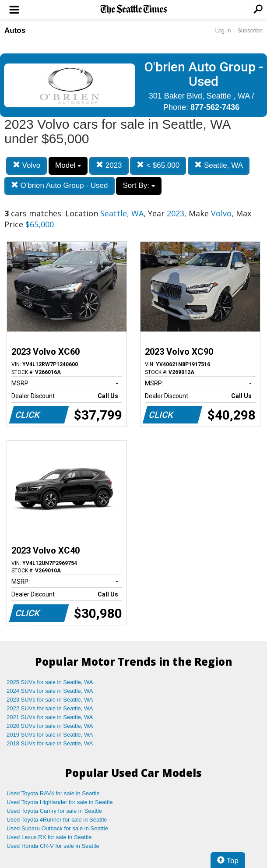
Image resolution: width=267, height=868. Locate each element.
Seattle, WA (219, 165)
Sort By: (139, 185)
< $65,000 (158, 165)
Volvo (26, 165)
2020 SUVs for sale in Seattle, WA (50, 726)
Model (68, 165)
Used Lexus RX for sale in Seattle (49, 837)
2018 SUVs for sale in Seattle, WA (50, 743)
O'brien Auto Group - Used (60, 185)
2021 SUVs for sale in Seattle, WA (50, 717)
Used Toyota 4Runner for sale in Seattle (57, 820)
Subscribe (250, 30)
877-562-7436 (215, 107)
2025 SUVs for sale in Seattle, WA (50, 682)
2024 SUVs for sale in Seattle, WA (50, 691)
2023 (109, 165)
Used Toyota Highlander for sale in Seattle (60, 802)
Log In (223, 30)
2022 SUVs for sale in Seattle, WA (50, 708)
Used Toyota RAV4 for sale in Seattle (53, 793)
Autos (15, 30)
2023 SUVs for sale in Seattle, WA (50, 700)
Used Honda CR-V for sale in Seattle (53, 846)
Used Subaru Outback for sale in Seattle (57, 828)
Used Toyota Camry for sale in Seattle (54, 811)
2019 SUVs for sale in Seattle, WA (50, 735)
